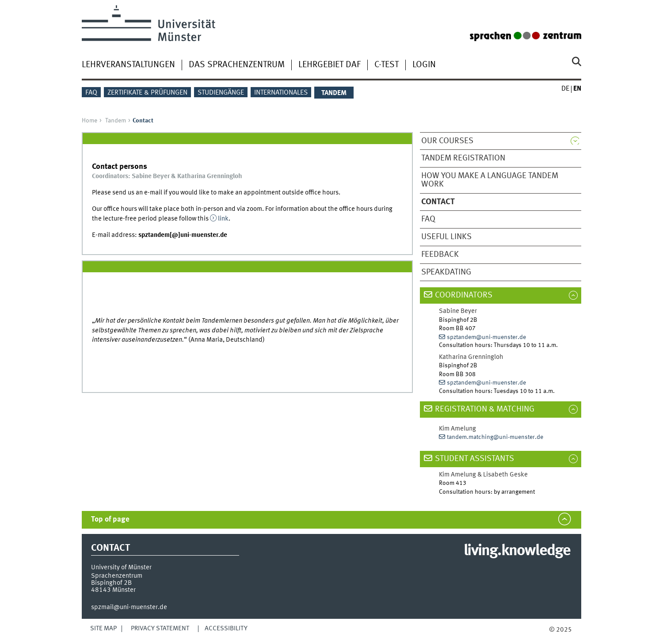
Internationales (281, 93)
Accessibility (226, 629)
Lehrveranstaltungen (128, 65)
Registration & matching (485, 409)
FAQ (91, 93)
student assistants (474, 459)
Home (90, 121)
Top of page (110, 520)
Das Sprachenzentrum (237, 65)
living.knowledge (517, 551)
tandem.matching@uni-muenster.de (495, 437)
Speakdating (446, 272)
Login (424, 65)
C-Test (387, 65)
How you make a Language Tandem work (490, 180)
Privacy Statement (160, 629)
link (223, 219)
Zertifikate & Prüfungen (147, 93)
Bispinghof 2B (111, 583)
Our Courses (447, 141)
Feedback (440, 255)
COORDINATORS (464, 295)
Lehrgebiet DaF (330, 65)
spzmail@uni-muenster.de (129, 607)
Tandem (116, 121)
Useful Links (446, 237)
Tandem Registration (463, 158)
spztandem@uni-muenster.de (486, 337)
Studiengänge (221, 93)
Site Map (103, 629)
